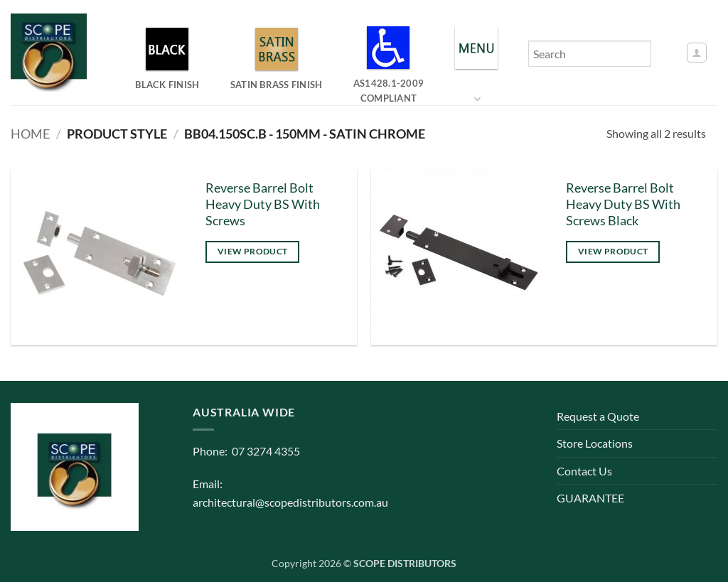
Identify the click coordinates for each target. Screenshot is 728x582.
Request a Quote (598, 416)
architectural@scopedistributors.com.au (290, 502)
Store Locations (595, 443)
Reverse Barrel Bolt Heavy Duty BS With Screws (263, 204)
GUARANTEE (590, 498)
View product (252, 251)
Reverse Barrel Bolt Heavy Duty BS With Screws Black (623, 204)
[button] (697, 53)
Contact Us (584, 471)
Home (30, 134)
